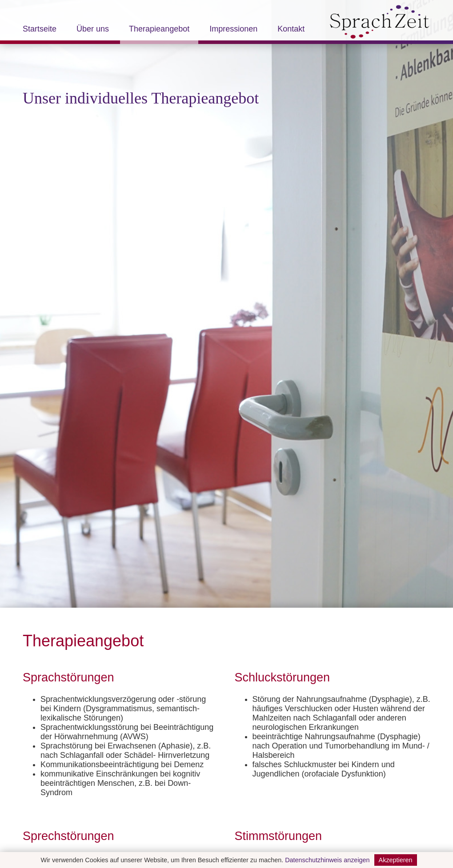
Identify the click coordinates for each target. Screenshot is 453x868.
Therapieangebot (159, 29)
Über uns (93, 29)
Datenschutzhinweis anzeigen (327, 860)
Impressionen (233, 29)
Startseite (40, 29)
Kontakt (291, 29)
